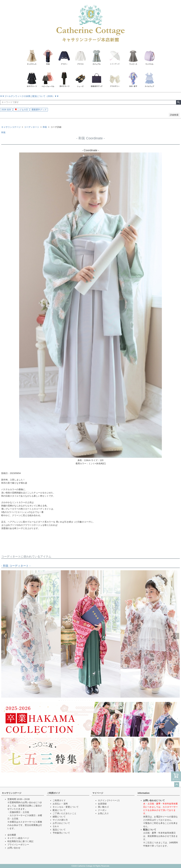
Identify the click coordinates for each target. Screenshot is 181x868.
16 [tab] (92, 700)
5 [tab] (68, 700)
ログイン (102, 800)
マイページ (98, 793)
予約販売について (61, 833)
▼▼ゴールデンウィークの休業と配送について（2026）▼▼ (29, 96)
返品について (59, 830)
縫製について (59, 817)
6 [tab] (70, 700)
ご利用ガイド (54, 793)
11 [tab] (81, 700)
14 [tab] (87, 700)
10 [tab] (79, 700)
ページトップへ (177, 785)
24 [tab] (109, 700)
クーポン (102, 810)
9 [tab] (77, 700)
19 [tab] (98, 700)
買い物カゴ (103, 807)
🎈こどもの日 (21, 110)
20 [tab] (100, 700)
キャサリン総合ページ (18, 838)
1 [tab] (59, 700)
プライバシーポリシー (18, 845)
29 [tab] (120, 700)
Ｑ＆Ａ (56, 826)
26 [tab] (113, 700)
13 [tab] (85, 700)
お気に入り (103, 813)
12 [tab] (83, 700)
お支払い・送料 (60, 804)
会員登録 (102, 804)
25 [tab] (111, 700)
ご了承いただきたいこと (65, 813)
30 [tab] (122, 700)
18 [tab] (96, 700)
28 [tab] (118, 700)
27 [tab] (116, 700)
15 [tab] (90, 700)
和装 (45, 127)
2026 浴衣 (6, 110)
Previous (5, 636)
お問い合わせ (14, 848)
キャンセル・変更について (66, 807)
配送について (59, 810)
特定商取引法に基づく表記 (20, 841)
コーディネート (32, 127)
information (144, 793)
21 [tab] (103, 700)
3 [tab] (64, 700)
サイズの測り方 (60, 820)
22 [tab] (105, 700)
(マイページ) (113, 800)
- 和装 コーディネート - (16, 566)
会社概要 (12, 835)
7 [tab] (72, 700)
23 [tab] (107, 700)
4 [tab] (66, 700)
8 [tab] (74, 700)
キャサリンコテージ (11, 127)
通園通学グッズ (39, 110)
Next (176, 636)
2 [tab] (61, 700)
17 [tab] (94, 700)
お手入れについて (61, 823)
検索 (178, 102)
